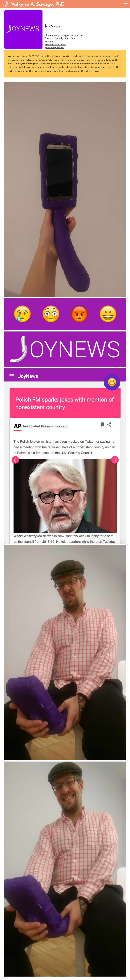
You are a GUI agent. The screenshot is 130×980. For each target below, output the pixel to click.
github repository (54, 48)
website (49, 42)
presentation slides (55, 45)
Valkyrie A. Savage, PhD (38, 5)
